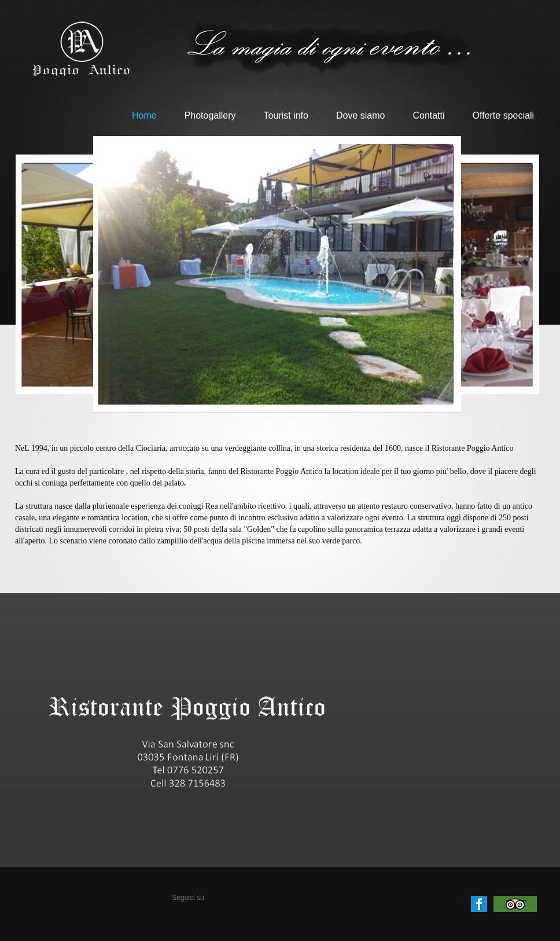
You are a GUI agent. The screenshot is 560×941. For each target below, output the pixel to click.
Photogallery (210, 115)
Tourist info (286, 115)
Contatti (428, 115)
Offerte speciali (503, 115)
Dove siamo (360, 115)
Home (144, 115)
